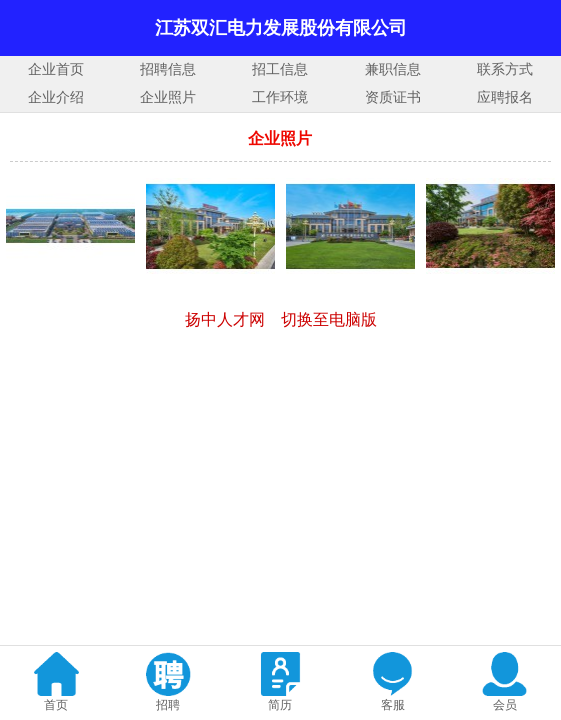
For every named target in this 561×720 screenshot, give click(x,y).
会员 (505, 705)
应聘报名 (505, 97)
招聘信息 (168, 69)
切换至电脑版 (329, 319)
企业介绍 (56, 97)
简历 (280, 705)
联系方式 (505, 69)
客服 (393, 705)
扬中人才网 (225, 319)
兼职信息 (393, 69)
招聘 (168, 705)
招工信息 (280, 69)
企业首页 (56, 69)
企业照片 (168, 97)
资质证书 (393, 97)
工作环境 (280, 97)
